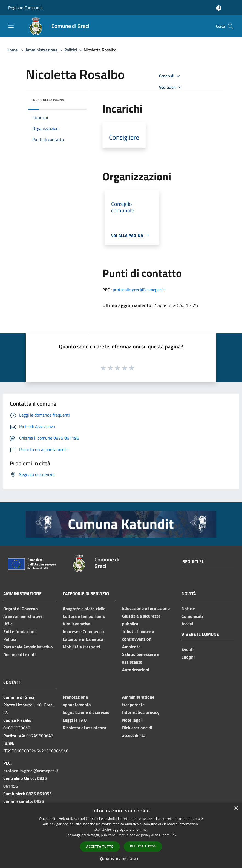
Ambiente (131, 647)
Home (12, 50)
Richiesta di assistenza (84, 728)
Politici (71, 50)
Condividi (170, 76)
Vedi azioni (171, 88)
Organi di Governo (21, 609)
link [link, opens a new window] (174, 835)
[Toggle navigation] (11, 26)
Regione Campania (25, 8)
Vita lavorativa (77, 624)
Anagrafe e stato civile (84, 609)
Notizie (188, 609)
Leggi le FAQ (75, 720)
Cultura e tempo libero (84, 616)
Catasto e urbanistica (83, 639)
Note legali (132, 720)
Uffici (8, 624)
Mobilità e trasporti (81, 647)
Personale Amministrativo (28, 647)
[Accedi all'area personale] (219, 8)
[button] (121, 859)
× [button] (236, 808)
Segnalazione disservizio (86, 712)
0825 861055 (39, 794)
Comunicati (192, 616)
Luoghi (188, 657)
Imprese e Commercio (83, 631)
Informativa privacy (141, 712)
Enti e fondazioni (19, 631)
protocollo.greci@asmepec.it (139, 290)
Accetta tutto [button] (100, 847)
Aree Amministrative (23, 616)
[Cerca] (231, 26)
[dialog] (121, 835)
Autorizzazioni (136, 670)
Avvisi (187, 624)
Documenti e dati (19, 654)
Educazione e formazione (146, 608)
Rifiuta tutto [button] (143, 846)
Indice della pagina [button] (48, 100)
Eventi (188, 649)
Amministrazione (41, 50)
